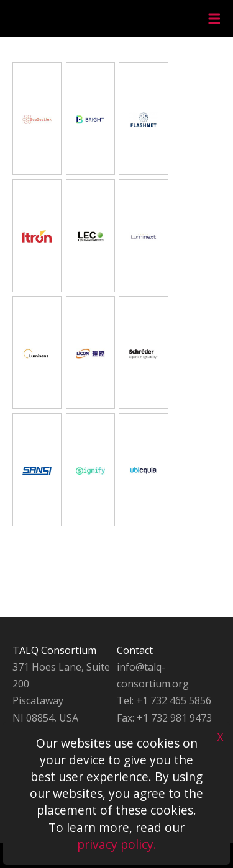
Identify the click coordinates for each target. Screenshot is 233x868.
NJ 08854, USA (45, 718)
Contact (135, 650)
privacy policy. (117, 844)
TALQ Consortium (54, 650)
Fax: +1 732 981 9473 (164, 718)
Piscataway (38, 700)
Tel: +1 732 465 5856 (164, 700)
